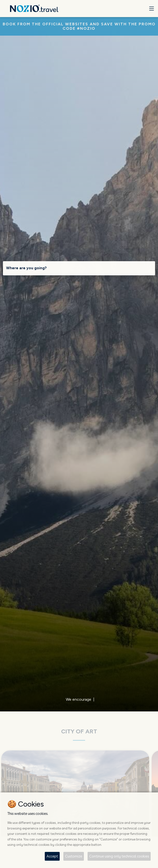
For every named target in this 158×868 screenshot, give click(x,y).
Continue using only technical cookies (119, 856)
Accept (52, 856)
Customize (74, 856)
